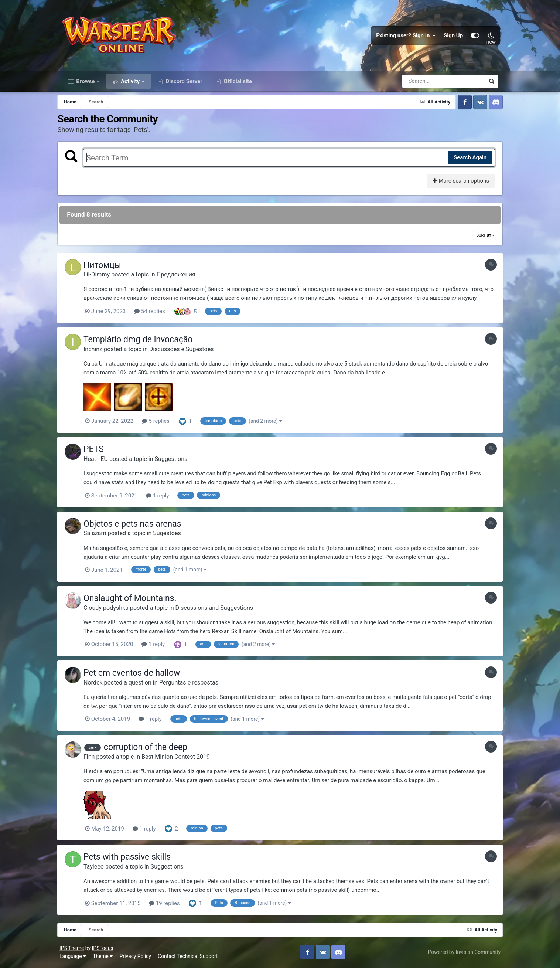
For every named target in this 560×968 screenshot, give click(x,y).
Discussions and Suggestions (220, 610)
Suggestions (177, 461)
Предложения (182, 278)
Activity (130, 84)
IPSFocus (105, 949)
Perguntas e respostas (194, 684)
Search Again (466, 161)
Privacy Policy (137, 957)
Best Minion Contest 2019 (182, 758)
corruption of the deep (151, 749)
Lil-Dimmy (103, 278)
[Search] (423, 84)
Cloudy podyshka (112, 610)
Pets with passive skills (133, 858)
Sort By (481, 239)
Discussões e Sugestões (187, 352)
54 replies (156, 315)
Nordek (99, 684)
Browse (86, 84)
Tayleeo (100, 867)
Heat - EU (102, 461)
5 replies (162, 424)
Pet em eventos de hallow (138, 674)
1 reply (163, 498)
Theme (105, 957)
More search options (457, 184)
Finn (95, 758)
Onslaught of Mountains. (136, 600)
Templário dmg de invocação (144, 343)
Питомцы (108, 269)
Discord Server (183, 84)
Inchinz (99, 352)
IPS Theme (74, 949)
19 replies (170, 904)
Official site (237, 84)
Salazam (101, 536)
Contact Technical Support (190, 957)
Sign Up (451, 37)
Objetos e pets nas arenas (138, 526)
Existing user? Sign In (404, 37)
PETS (100, 452)
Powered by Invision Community (462, 952)
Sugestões (173, 536)
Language (75, 957)
